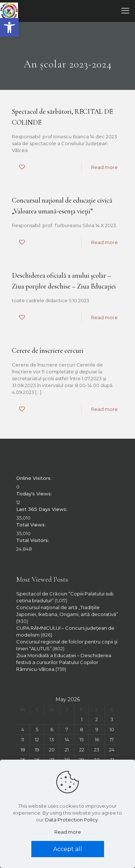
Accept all (68, 849)
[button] (9, 27)
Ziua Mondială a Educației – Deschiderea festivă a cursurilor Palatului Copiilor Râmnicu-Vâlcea (64, 662)
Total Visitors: (33, 540)
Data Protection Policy (71, 820)
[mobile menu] (125, 11)
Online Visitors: (35, 478)
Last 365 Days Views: (42, 509)
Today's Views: (35, 494)
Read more (104, 167)
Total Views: (32, 525)
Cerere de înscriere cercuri (48, 350)
